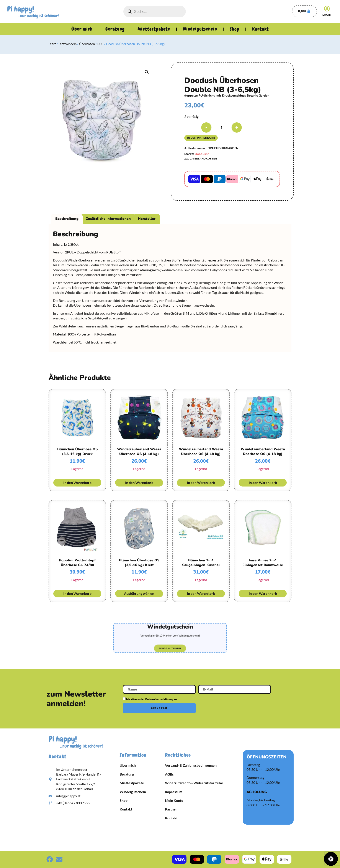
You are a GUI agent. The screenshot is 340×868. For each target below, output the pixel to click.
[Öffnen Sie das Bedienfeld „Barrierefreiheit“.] (331, 859)
